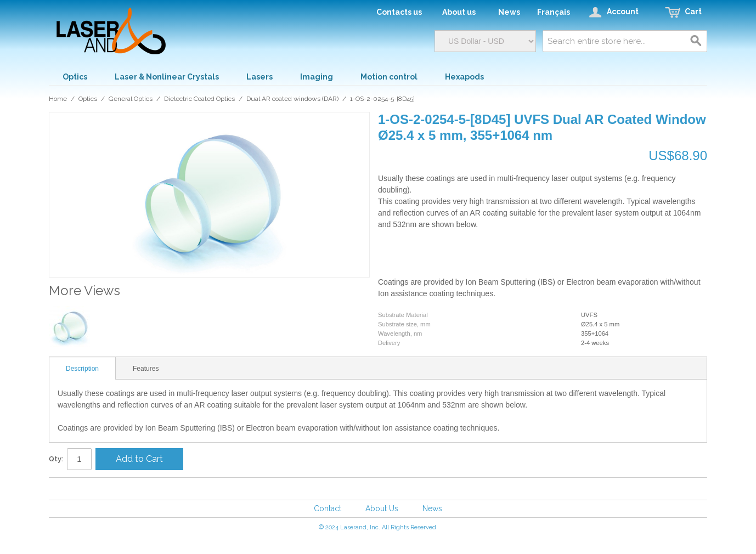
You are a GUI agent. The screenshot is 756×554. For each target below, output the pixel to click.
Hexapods (464, 77)
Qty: (56, 459)
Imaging (317, 77)
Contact (328, 508)
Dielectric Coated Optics (199, 99)
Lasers (259, 77)
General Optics (131, 99)
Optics (75, 77)
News (432, 508)
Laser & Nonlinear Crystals (167, 77)
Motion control (389, 77)
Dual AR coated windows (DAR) (292, 99)
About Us (382, 508)
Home (58, 99)
